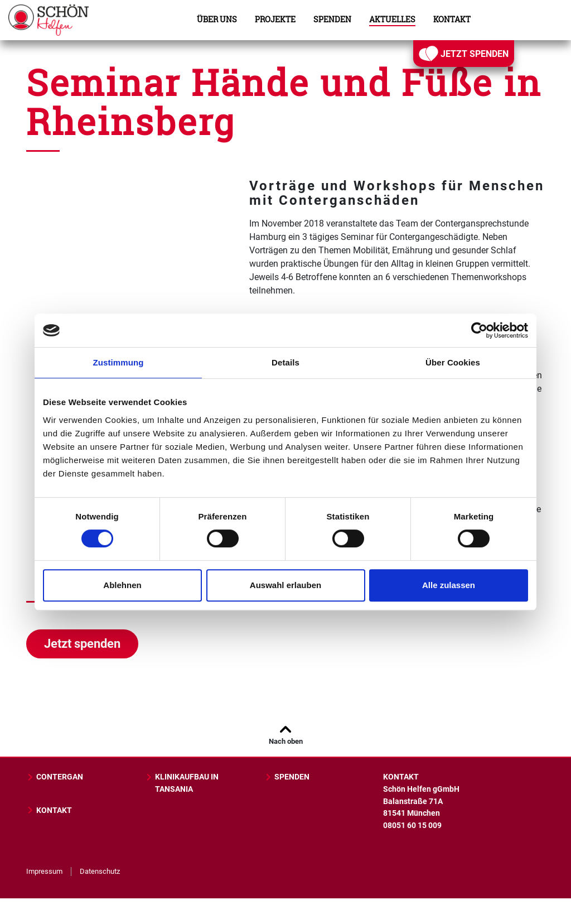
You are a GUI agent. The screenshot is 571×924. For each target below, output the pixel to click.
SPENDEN (287, 777)
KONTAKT (49, 810)
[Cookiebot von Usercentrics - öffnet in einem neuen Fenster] (479, 330)
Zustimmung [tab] (118, 362)
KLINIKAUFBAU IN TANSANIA (182, 783)
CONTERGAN (55, 777)
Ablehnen (122, 585)
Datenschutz (100, 871)
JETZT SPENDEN (464, 54)
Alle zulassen (449, 585)
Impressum (44, 871)
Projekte (275, 20)
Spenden (332, 20)
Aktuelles (392, 20)
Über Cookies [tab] (453, 362)
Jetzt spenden (82, 644)
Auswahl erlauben (285, 585)
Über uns (217, 20)
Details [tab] (285, 362)
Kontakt (452, 20)
